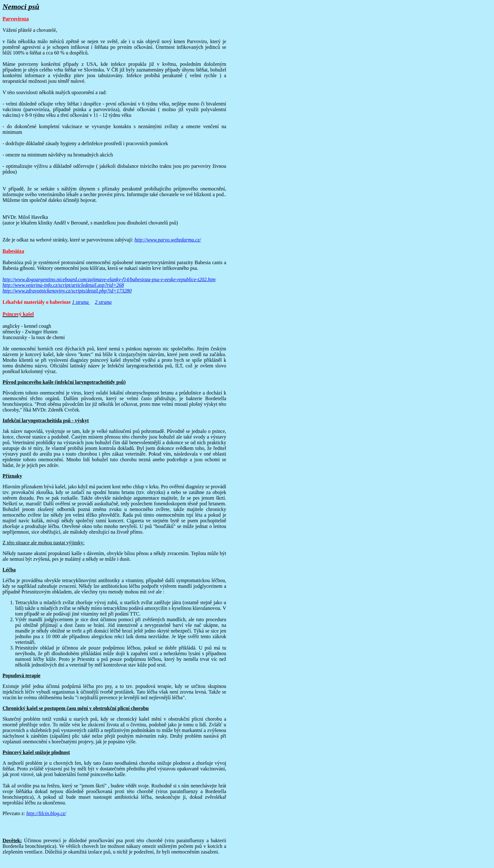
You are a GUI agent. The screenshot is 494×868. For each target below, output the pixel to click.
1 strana (81, 302)
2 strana (103, 302)
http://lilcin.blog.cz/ (46, 813)
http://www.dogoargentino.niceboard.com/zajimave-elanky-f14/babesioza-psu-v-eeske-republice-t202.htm (109, 279)
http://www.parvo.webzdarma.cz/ (168, 240)
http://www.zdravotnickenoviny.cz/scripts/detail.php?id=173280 (67, 291)
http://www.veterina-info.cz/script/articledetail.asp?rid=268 (63, 285)
